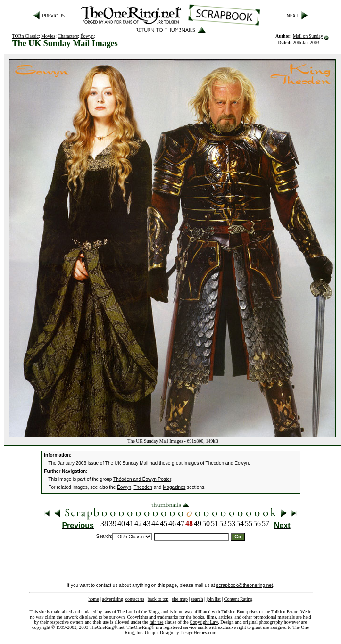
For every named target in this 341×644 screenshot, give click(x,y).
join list (213, 599)
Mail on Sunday (308, 36)
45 (164, 524)
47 (181, 524)
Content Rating (238, 599)
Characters (68, 36)
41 (130, 524)
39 (113, 524)
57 (266, 524)
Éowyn (87, 36)
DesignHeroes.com (198, 632)
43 (147, 524)
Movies (48, 36)
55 (249, 524)
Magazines (174, 487)
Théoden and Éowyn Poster (142, 479)
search (197, 599)
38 (104, 524)
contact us (135, 599)
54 (240, 524)
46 (172, 524)
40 (121, 524)
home (93, 599)
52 (223, 524)
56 (257, 524)
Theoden (143, 487)
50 (206, 524)
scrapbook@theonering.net (244, 585)
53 (232, 524)
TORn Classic (25, 36)
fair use (157, 622)
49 (198, 524)
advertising (113, 599)
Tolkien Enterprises (240, 612)
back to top (158, 599)
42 (138, 524)
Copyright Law (204, 622)
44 (155, 524)
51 (215, 524)
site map (180, 599)
